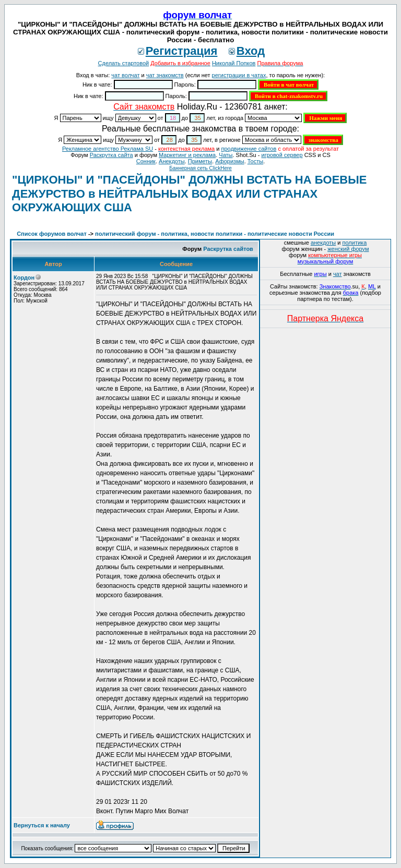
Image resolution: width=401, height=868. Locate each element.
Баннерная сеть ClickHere (200, 168)
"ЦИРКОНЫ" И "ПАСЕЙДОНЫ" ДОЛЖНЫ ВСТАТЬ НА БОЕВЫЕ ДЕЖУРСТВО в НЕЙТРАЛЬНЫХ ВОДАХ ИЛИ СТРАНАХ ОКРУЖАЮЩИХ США (189, 194)
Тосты (255, 161)
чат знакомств (165, 75)
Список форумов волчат (52, 234)
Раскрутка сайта (111, 155)
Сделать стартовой (124, 63)
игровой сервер (282, 155)
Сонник (146, 161)
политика (355, 243)
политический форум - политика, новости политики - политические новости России (215, 234)
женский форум (348, 249)
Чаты (226, 155)
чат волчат (125, 75)
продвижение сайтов (249, 149)
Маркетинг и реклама (187, 155)
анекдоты (323, 243)
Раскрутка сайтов (228, 249)
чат (338, 274)
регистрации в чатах (239, 75)
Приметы (200, 161)
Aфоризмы (229, 161)
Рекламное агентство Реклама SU (108, 149)
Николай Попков (234, 63)
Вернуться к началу (42, 825)
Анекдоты (172, 161)
